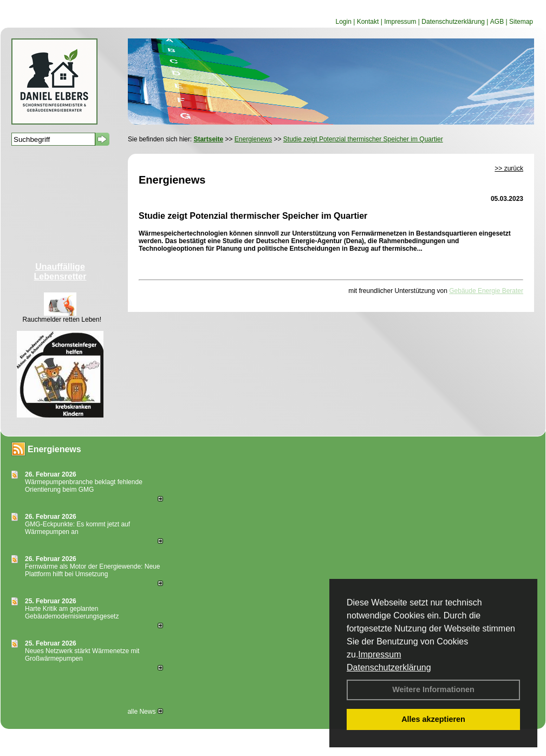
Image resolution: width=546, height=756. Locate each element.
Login (343, 22)
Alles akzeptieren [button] (433, 719)
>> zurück (509, 168)
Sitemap (521, 22)
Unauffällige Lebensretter (60, 272)
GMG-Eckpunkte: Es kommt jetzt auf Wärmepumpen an (77, 528)
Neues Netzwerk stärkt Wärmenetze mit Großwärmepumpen (82, 655)
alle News (145, 712)
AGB (497, 22)
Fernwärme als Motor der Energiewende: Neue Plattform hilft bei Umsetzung (92, 570)
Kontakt (368, 22)
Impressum (379, 654)
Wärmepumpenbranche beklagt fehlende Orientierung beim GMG (84, 486)
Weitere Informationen (433, 689)
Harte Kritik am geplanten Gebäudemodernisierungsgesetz (72, 612)
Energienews (54, 449)
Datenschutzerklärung (389, 667)
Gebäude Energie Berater (486, 291)
